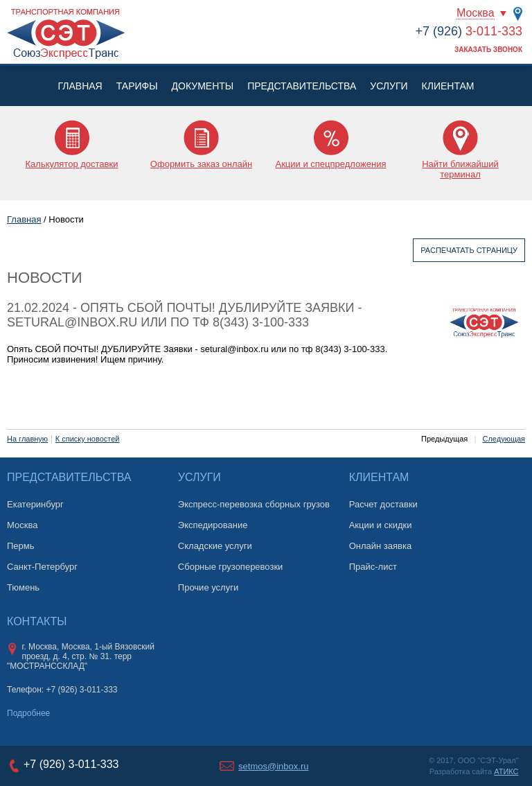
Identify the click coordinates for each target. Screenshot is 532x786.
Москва (476, 13)
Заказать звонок (488, 50)
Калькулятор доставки (72, 164)
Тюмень (23, 587)
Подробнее (28, 713)
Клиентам (448, 86)
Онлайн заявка (381, 546)
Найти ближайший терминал (460, 169)
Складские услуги (215, 546)
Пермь (21, 546)
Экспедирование (213, 525)
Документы (203, 86)
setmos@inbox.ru (273, 766)
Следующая (504, 439)
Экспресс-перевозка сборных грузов (254, 504)
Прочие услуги (208, 587)
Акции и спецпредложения (330, 164)
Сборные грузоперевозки (231, 567)
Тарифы (137, 86)
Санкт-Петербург (42, 567)
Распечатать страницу (469, 250)
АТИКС (506, 771)
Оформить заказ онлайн (201, 164)
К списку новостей (88, 439)
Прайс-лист (373, 567)
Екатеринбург (35, 504)
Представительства (302, 86)
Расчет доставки (383, 504)
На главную (27, 439)
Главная (80, 86)
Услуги (389, 86)
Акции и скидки (381, 525)
